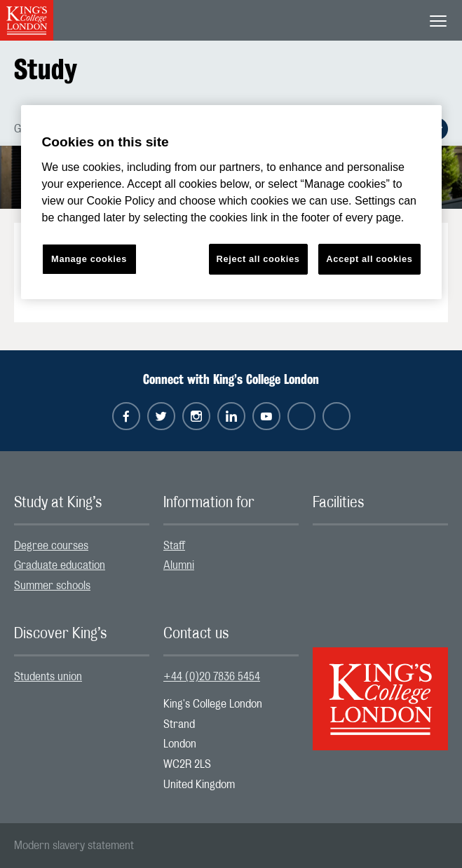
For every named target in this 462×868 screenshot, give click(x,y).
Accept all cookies (369, 259)
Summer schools (52, 586)
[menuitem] (82, 546)
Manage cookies (89, 259)
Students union (48, 677)
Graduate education (60, 565)
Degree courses (51, 546)
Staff (174, 546)
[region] (231, 202)
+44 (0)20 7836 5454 (212, 677)
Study (46, 69)
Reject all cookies (258, 259)
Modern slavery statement (74, 846)
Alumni (179, 565)
